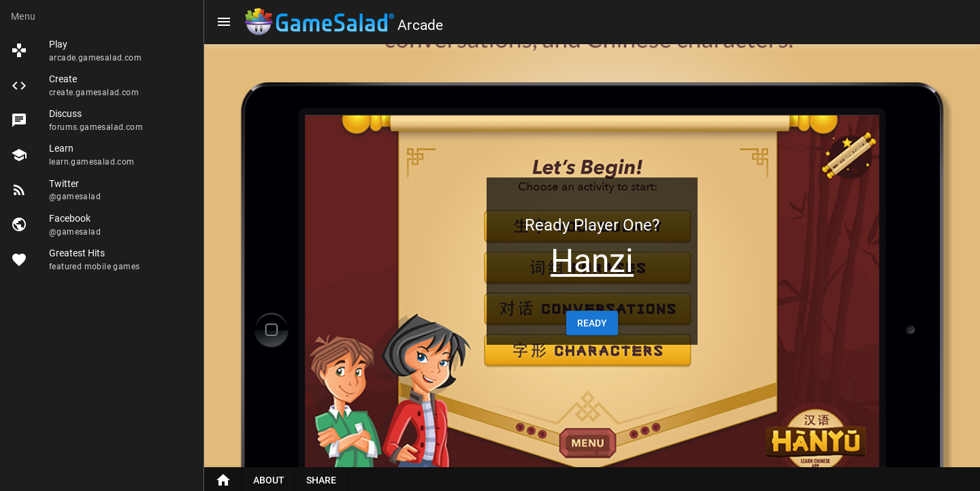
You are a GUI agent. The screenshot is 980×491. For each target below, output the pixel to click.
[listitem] (102, 51)
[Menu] (224, 22)
